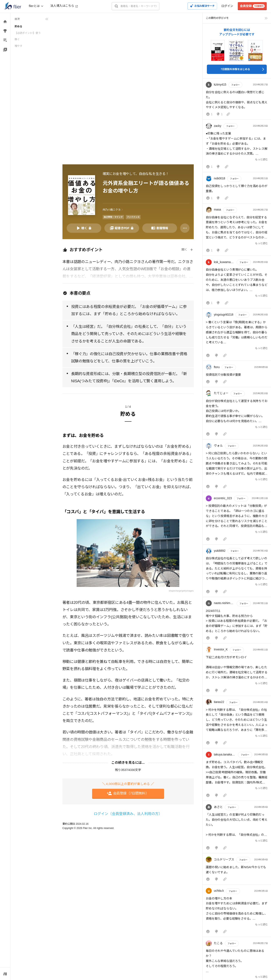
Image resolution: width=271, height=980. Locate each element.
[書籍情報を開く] (160, 228)
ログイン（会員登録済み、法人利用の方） (128, 814)
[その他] (185, 228)
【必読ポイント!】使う (28, 33)
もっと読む (261, 159)
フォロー (235, 85)
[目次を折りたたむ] (32, 19)
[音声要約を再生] (84, 228)
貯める (18, 26)
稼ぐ (17, 39)
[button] (237, 100)
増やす (18, 46)
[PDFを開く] (122, 228)
